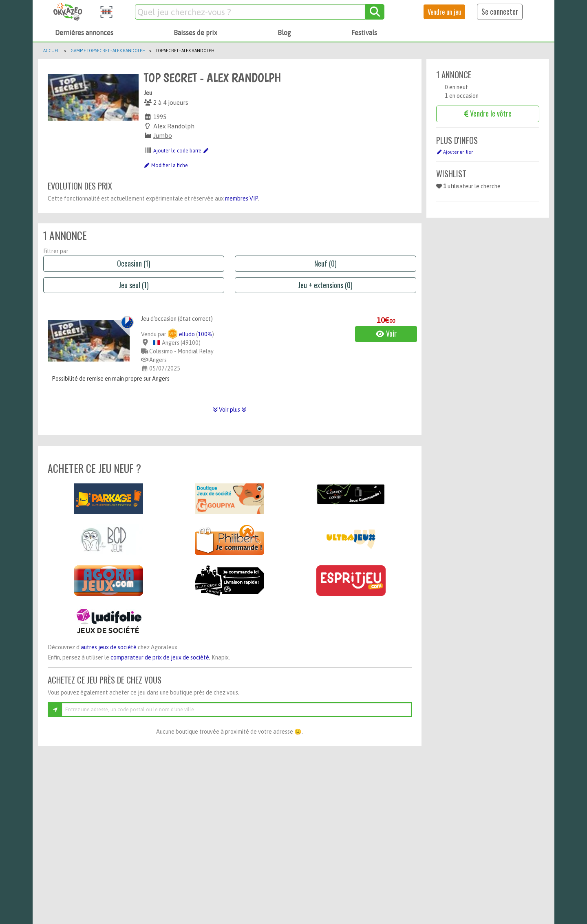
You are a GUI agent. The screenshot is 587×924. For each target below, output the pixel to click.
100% (205, 334)
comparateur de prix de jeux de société (160, 657)
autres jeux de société (109, 647)
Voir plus (230, 410)
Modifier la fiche (166, 165)
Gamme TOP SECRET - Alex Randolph (108, 51)
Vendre (444, 12)
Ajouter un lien (455, 152)
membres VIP (242, 198)
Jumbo (163, 136)
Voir (386, 333)
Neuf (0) (325, 263)
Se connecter (500, 11)
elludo (181, 334)
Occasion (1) (134, 263)
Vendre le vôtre (488, 113)
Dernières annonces (84, 33)
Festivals (364, 33)
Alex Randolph (174, 126)
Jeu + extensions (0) (325, 285)
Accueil (52, 51)
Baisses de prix (195, 33)
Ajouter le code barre (181, 151)
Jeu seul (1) (134, 285)
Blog (284, 33)
